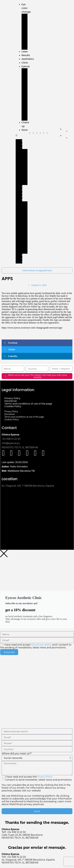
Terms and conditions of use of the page (28, 404)
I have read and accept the (29, 777)
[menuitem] (68, 129)
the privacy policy (41, 645)
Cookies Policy (13, 406)
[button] (19, 135)
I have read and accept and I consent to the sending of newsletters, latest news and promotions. (36, 646)
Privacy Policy (12, 398)
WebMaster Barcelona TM (21, 471)
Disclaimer (11, 401)
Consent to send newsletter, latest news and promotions (37, 792)
